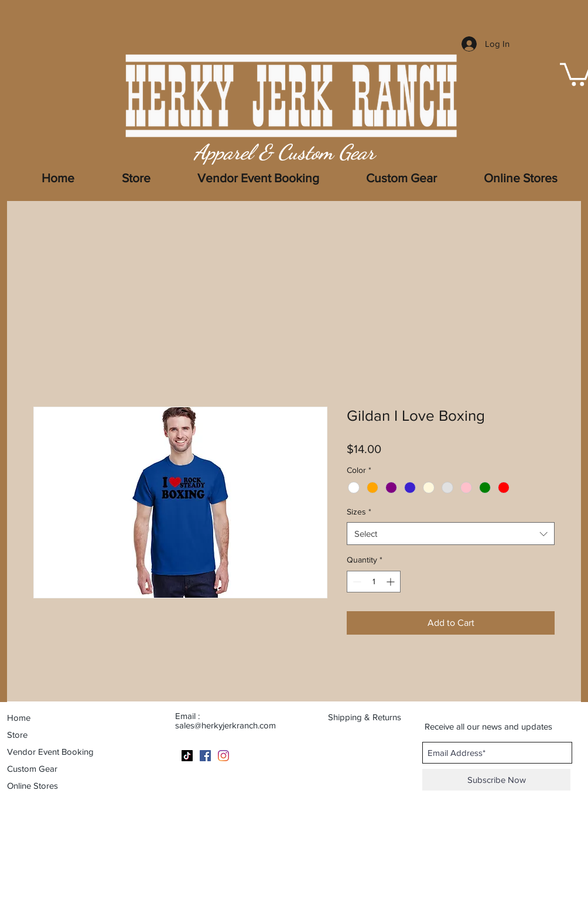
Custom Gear (32, 769)
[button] (521, 178)
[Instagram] (223, 756)
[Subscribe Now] (496, 780)
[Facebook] (205, 756)
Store (17, 735)
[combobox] (451, 534)
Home (19, 718)
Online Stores (33, 786)
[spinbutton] (374, 582)
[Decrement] (356, 582)
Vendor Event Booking (50, 752)
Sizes (359, 512)
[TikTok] (187, 756)
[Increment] (392, 582)
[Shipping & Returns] (372, 717)
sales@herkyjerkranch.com (225, 725)
